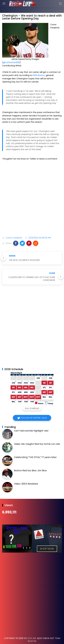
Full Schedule (32, 401)
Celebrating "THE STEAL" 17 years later (35, 450)
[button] (16, 236)
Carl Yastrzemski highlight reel (31, 423)
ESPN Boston (39, 68)
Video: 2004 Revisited (26, 477)
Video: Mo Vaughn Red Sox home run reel (37, 437)
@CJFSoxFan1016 (11, 55)
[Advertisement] (32, 192)
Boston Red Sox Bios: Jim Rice (30, 463)
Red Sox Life (30, 631)
